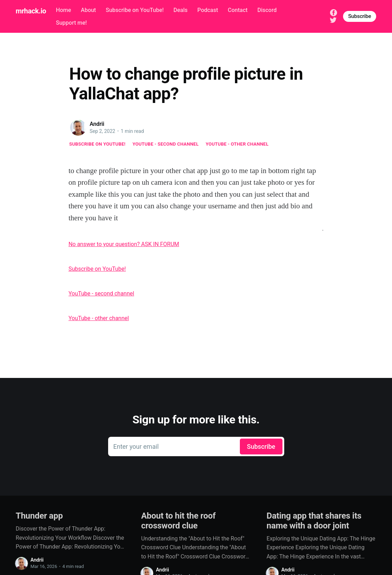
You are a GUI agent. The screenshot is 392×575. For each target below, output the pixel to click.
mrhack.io (31, 11)
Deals (181, 10)
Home (64, 10)
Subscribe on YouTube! (135, 10)
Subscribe (360, 16)
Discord (267, 10)
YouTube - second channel (166, 144)
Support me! (71, 23)
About (89, 10)
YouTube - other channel (237, 144)
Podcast (208, 10)
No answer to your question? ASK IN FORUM (124, 244)
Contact (238, 10)
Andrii (97, 124)
